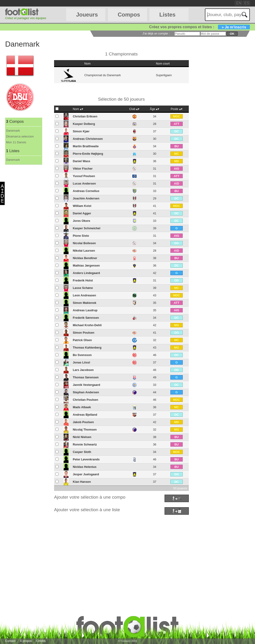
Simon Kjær (81, 131)
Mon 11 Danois (16, 142)
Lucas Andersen (84, 183)
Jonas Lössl (81, 362)
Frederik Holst (83, 280)
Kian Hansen (82, 482)
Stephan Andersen (86, 392)
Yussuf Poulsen (84, 176)
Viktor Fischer (83, 169)
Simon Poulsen (83, 333)
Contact (10, 641)
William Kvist (82, 206)
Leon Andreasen (84, 295)
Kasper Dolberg (84, 124)
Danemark (13, 131)
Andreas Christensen (88, 139)
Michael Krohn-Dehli (87, 325)
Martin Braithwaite (86, 146)
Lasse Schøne (83, 288)
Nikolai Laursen (84, 251)
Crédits (41, 641)
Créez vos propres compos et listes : (200, 27)
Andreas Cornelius (86, 191)
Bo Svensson (82, 355)
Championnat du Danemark (103, 75)
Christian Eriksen (85, 116)
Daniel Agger (82, 213)
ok (232, 34)
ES (247, 3)
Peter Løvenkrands (86, 459)
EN (239, 3)
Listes (167, 15)
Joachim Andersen (86, 198)
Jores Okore (81, 221)
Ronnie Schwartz (85, 444)
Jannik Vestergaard (86, 385)
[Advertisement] (127, 549)
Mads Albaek (82, 407)
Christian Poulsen (85, 400)
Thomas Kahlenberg (87, 348)
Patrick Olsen (82, 340)
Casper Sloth (82, 452)
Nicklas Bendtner (85, 258)
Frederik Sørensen (86, 318)
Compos (129, 15)
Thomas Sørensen (86, 377)
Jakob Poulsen (83, 422)
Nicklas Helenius (85, 467)
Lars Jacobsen (83, 370)
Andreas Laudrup (85, 310)
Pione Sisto (81, 236)
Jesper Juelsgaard (86, 474)
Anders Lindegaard (86, 273)
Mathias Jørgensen (86, 265)
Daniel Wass (81, 161)
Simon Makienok (84, 303)
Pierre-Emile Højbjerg (88, 154)
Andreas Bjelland (85, 415)
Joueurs (87, 15)
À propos (26, 641)
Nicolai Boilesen (84, 243)
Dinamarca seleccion (20, 136)
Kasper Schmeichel (86, 228)
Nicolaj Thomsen (85, 430)
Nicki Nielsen (82, 437)
